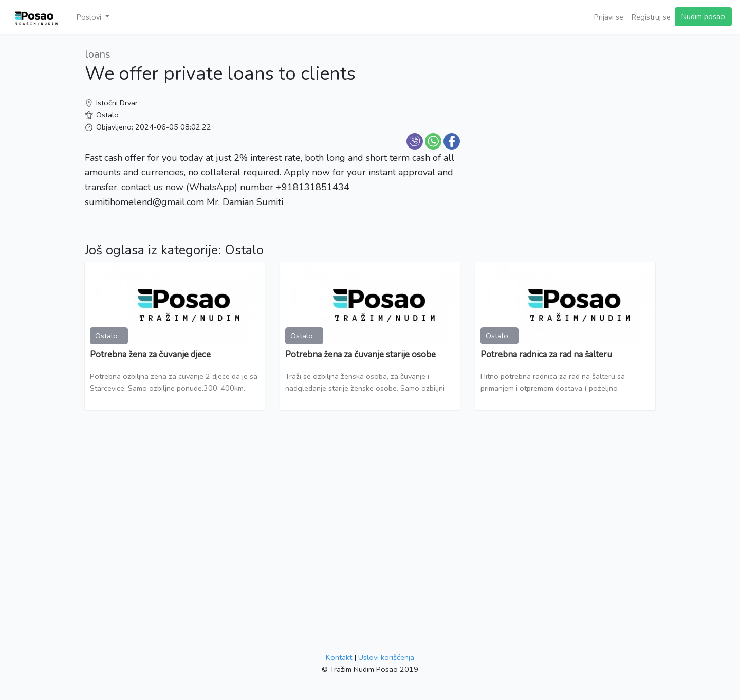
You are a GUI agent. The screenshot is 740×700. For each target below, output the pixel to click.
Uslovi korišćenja (386, 657)
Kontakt (339, 657)
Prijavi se (609, 17)
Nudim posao (703, 16)
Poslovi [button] (90, 17)
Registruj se (651, 17)
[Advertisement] (565, 118)
